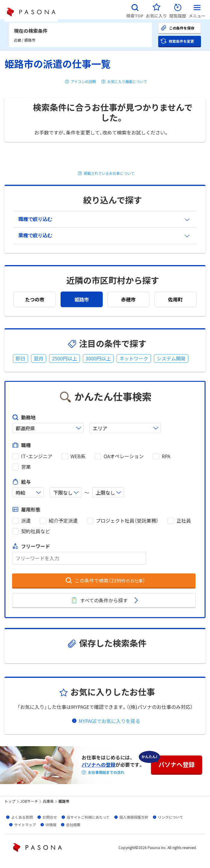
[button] (135, 10)
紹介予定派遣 (63, 521)
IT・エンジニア (37, 456)
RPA (166, 456)
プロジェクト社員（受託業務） (127, 521)
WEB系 (78, 456)
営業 (26, 467)
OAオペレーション (124, 456)
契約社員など (36, 531)
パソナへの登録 (99, 765)
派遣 (26, 521)
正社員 (184, 521)
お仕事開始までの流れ (106, 772)
